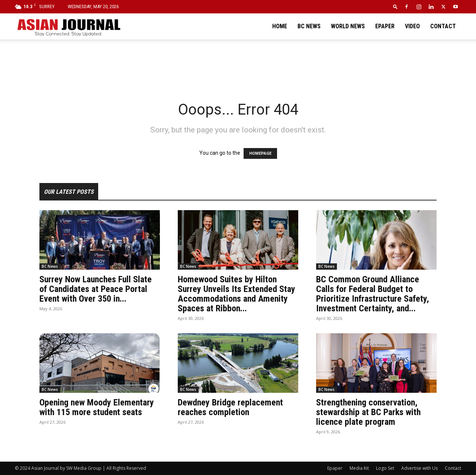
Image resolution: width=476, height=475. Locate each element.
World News (348, 26)
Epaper (385, 26)
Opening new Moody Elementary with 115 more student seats (97, 407)
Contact (443, 26)
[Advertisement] (238, 65)
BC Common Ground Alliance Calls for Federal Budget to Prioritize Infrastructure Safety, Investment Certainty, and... (373, 294)
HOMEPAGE (260, 153)
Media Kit (359, 468)
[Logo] (68, 26)
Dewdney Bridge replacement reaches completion (230, 407)
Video (412, 26)
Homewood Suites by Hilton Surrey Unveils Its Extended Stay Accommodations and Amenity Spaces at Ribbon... (237, 294)
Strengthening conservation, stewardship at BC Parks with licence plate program (368, 412)
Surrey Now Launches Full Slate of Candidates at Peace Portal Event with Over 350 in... (96, 289)
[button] (395, 7)
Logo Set (385, 468)
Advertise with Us (419, 468)
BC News (309, 26)
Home (280, 26)
